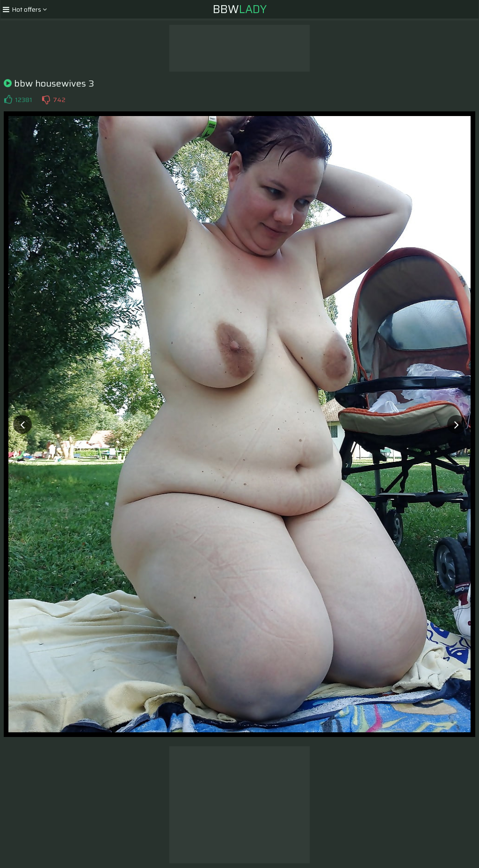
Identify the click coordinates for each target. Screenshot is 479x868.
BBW (240, 9)
